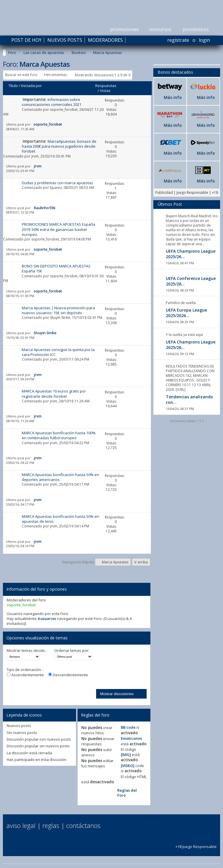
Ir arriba (141, 562)
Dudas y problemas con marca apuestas (57, 183)
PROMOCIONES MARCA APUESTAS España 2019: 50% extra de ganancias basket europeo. (59, 229)
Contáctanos (83, 825)
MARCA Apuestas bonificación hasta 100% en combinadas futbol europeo (59, 435)
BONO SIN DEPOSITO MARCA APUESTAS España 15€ (56, 268)
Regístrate (178, 40)
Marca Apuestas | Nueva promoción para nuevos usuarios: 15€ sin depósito (58, 310)
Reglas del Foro (127, 793)
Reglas (51, 825)
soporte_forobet (64, 110)
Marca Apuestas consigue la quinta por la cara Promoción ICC (58, 352)
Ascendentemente (25, 675)
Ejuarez (56, 188)
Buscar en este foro (21, 75)
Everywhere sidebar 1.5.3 (187, 421)
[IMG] (126, 755)
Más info (173, 97)
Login (204, 40)
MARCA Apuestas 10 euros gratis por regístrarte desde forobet (54, 394)
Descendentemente (68, 675)
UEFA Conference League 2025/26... (191, 281)
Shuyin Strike (60, 318)
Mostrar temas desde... (27, 651)
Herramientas (55, 75)
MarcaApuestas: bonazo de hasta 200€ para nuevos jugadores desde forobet (59, 146)
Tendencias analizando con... (189, 399)
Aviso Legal (21, 825)
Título (13, 86)
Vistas (105, 91)
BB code (128, 727)
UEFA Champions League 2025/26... (191, 254)
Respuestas (106, 86)
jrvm (35, 156)
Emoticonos (131, 738)
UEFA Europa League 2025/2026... (186, 313)
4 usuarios (47, 619)
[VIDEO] (128, 766)
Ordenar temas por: (72, 651)
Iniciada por (32, 86)
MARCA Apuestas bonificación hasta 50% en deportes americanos (60, 477)
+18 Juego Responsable (196, 844)
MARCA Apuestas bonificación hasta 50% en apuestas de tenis (60, 519)
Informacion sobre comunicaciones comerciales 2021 (52, 102)
